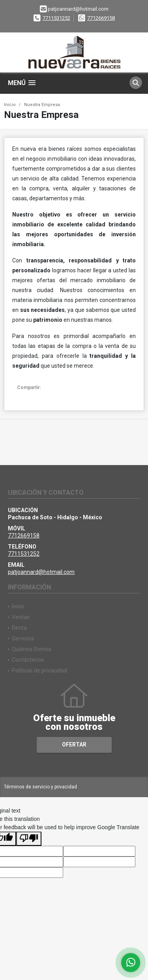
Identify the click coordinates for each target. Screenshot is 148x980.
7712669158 (101, 18)
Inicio (10, 105)
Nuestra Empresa (42, 105)
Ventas (21, 617)
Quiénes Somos (32, 649)
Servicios (23, 638)
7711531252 (56, 18)
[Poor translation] (29, 839)
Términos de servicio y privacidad (40, 787)
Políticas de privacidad (39, 670)
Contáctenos (28, 660)
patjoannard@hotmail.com (41, 572)
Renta (19, 628)
